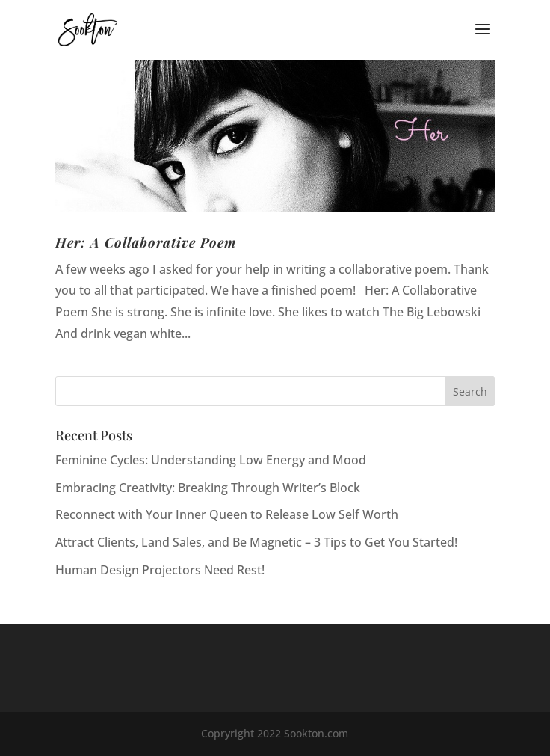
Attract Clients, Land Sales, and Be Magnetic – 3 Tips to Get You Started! (256, 542)
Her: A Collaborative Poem (146, 242)
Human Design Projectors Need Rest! (160, 570)
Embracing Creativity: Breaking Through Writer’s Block (208, 488)
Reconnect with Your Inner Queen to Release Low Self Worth (227, 514)
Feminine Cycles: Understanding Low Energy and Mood (211, 460)
